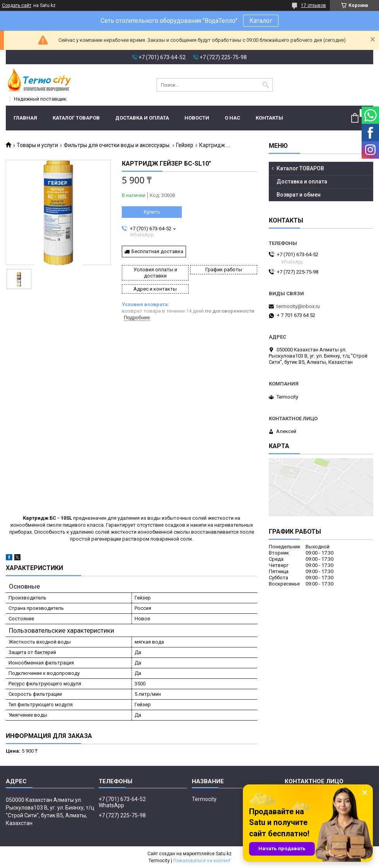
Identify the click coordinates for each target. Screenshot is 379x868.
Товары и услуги (37, 145)
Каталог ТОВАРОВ (76, 118)
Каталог (261, 21)
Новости (197, 118)
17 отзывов (313, 5)
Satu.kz (224, 854)
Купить (152, 212)
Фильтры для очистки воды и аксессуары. (117, 145)
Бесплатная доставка (157, 251)
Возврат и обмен (299, 195)
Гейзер (185, 145)
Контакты (269, 118)
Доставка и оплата (142, 118)
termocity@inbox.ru (298, 306)
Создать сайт (17, 5)
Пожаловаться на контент (202, 861)
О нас (232, 118)
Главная (25, 118)
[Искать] (266, 85)
